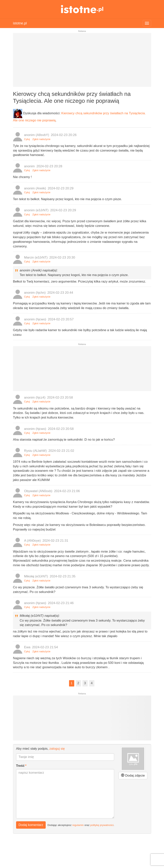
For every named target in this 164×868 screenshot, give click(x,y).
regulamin (78, 825)
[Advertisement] (82, 61)
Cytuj (27, 139)
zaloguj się (57, 749)
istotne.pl (82, 9)
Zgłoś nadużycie (41, 139)
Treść (20, 766)
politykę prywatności (102, 825)
